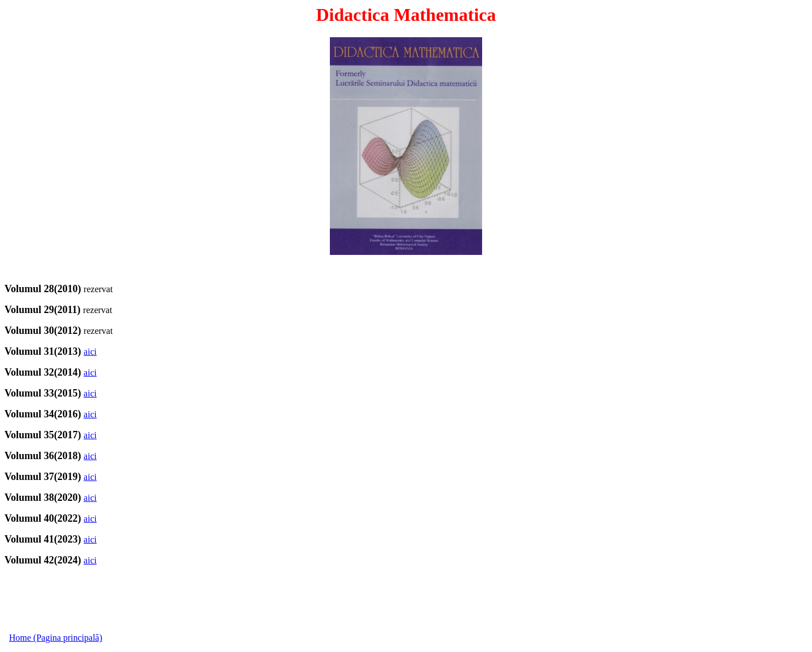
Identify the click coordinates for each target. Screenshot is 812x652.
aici (90, 352)
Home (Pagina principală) (56, 638)
